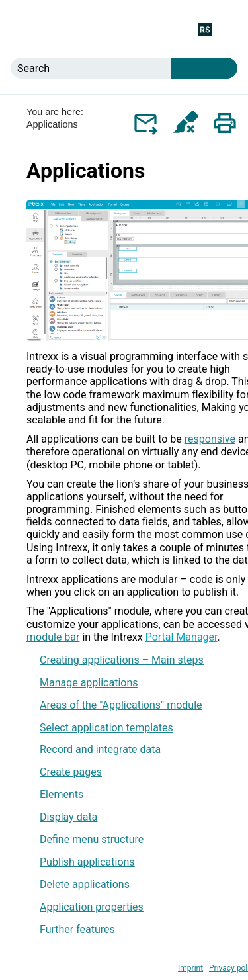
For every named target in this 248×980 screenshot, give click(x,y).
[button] (188, 68)
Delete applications (85, 884)
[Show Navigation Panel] (230, 29)
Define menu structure (92, 839)
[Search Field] (124, 68)
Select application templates (106, 728)
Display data (68, 817)
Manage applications (89, 683)
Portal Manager (182, 637)
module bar (53, 637)
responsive (210, 439)
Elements (62, 794)
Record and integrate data (100, 749)
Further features (77, 929)
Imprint (190, 968)
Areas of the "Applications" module (121, 705)
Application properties (92, 907)
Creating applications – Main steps (122, 660)
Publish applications (87, 862)
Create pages (71, 772)
